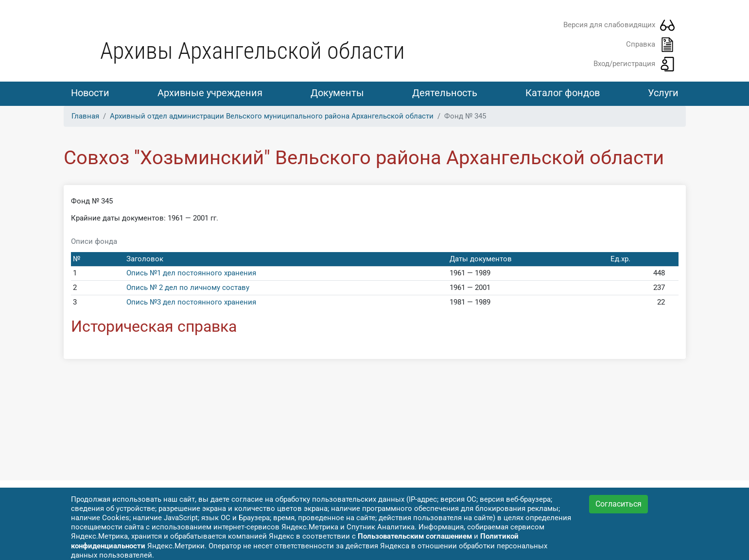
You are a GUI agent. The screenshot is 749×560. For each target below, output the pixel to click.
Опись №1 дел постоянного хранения (191, 273)
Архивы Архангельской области (253, 51)
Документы (337, 93)
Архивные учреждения (210, 93)
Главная (85, 116)
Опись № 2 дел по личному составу (188, 288)
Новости (90, 93)
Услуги (663, 93)
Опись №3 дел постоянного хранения (191, 302)
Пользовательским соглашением (415, 536)
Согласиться (618, 504)
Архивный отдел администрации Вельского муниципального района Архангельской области (272, 116)
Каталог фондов (563, 93)
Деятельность (445, 93)
